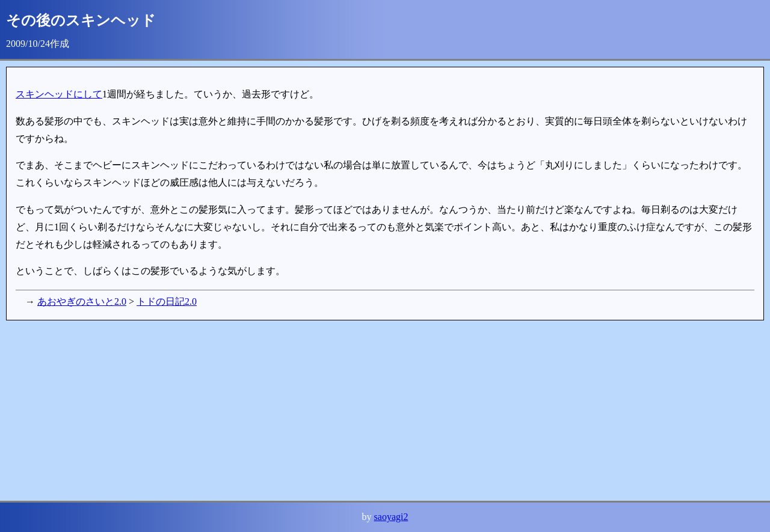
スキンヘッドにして (59, 94)
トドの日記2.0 (167, 301)
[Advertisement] (367, 411)
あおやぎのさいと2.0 (82, 301)
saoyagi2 (391, 517)
